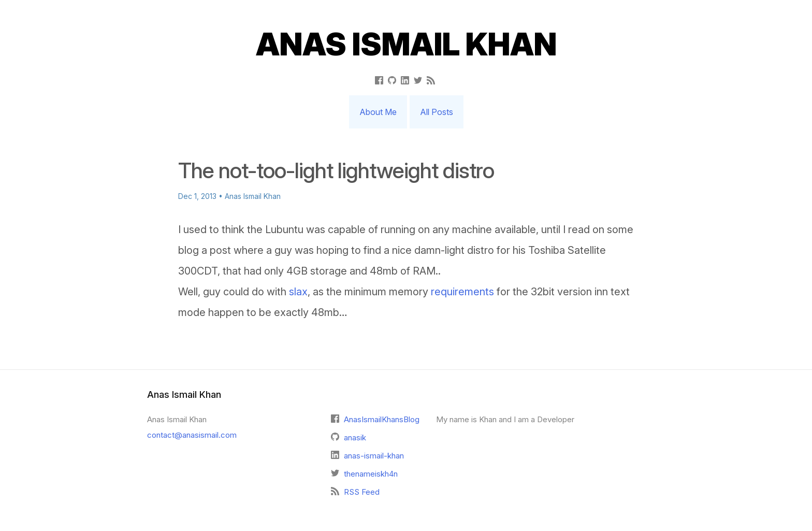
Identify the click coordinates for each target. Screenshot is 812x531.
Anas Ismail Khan (406, 44)
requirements (462, 292)
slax (298, 292)
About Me (378, 112)
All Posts (437, 112)
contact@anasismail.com (192, 435)
